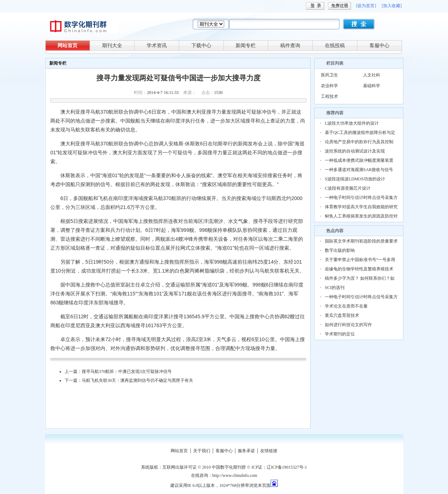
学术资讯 (157, 46)
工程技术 (329, 96)
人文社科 (372, 75)
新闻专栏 (246, 46)
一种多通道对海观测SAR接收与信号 (359, 170)
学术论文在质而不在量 (346, 306)
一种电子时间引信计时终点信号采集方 (361, 198)
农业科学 (329, 86)
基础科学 (372, 86)
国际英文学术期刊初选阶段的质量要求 (361, 241)
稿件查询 (290, 46)
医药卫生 (329, 75)
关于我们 (202, 451)
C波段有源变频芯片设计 (348, 188)
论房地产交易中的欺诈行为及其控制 (359, 142)
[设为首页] (366, 6)
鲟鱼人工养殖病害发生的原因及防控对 (361, 216)
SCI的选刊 (335, 288)
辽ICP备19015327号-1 (287, 467)
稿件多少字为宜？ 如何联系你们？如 (360, 278)
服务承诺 (246, 451)
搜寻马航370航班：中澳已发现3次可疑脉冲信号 (127, 371)
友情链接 (269, 451)
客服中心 (379, 46)
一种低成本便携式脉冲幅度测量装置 (359, 160)
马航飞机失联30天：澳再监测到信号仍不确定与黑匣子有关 (137, 380)
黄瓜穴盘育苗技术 (342, 315)
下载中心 (201, 46)
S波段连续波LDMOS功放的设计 (355, 179)
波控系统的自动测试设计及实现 (355, 151)
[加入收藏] (392, 6)
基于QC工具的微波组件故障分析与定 (360, 133)
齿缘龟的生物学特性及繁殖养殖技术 (359, 269)
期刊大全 (112, 46)
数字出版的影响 (340, 250)
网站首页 (67, 46)
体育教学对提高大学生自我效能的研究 (361, 207)
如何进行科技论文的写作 (348, 325)
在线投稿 (335, 46)
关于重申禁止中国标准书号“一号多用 (360, 260)
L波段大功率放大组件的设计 (352, 123)
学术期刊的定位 (340, 334)
